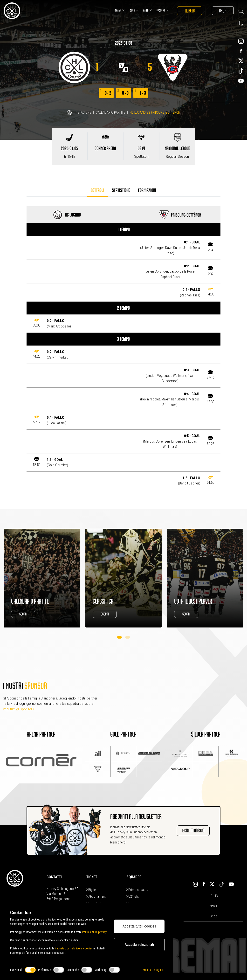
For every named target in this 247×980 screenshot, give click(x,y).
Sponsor (162, 10)
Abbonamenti (96, 896)
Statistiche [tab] (121, 190)
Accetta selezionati (139, 944)
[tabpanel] (123, 348)
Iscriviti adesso (193, 831)
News (213, 906)
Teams (120, 10)
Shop (223, 11)
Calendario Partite (110, 112)
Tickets (189, 11)
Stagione (84, 112)
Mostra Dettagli (153, 970)
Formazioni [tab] (147, 190)
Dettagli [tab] (97, 190)
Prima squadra (137, 890)
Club (134, 10)
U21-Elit (133, 896)
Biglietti (92, 890)
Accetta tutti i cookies (139, 926)
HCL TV (213, 896)
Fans (147, 10)
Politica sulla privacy (94, 932)
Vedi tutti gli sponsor (19, 709)
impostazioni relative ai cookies (74, 948)
